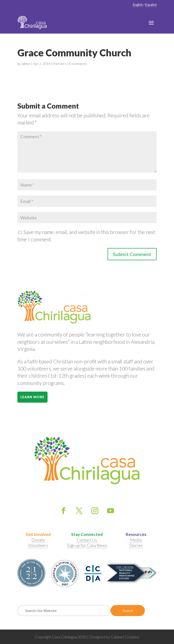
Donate (38, 540)
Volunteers (38, 545)
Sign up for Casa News (87, 545)
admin (26, 64)
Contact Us (87, 540)
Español (151, 5)
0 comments (78, 64)
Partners (60, 64)
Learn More (32, 397)
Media (136, 540)
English (138, 5)
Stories (136, 545)
